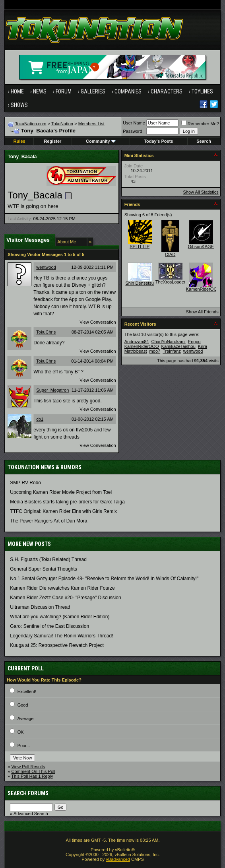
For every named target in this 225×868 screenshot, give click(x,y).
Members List (91, 124)
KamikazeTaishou (178, 346)
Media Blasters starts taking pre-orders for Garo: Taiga (67, 502)
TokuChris (46, 332)
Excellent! (27, 691)
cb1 (40, 419)
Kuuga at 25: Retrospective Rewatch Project (57, 645)
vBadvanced (118, 859)
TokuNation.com (31, 124)
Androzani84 (137, 342)
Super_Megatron (52, 390)
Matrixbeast (136, 351)
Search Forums (28, 793)
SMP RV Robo (25, 483)
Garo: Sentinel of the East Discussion (49, 626)
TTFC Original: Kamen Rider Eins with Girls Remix (63, 511)
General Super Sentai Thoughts (44, 569)
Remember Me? (200, 124)
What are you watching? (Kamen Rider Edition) (60, 617)
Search (204, 141)
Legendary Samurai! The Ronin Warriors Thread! (61, 636)
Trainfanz (172, 351)
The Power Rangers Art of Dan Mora (48, 521)
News (40, 91)
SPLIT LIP (140, 247)
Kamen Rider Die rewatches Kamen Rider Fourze (62, 588)
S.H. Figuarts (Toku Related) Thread (48, 559)
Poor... (24, 746)
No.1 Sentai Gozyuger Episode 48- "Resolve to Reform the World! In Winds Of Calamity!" (104, 579)
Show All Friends (202, 312)
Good (23, 705)
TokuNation (62, 124)
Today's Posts (158, 141)
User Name (134, 123)
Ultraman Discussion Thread (40, 607)
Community (101, 141)
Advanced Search (31, 814)
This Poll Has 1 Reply (32, 776)
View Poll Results (28, 767)
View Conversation (98, 322)
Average (26, 718)
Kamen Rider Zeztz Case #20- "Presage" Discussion (65, 598)
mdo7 (155, 351)
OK (21, 732)
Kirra (203, 346)
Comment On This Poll (33, 771)
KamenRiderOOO (203, 289)
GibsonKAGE (201, 247)
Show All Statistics (201, 192)
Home (17, 91)
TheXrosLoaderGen (175, 282)
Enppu (194, 342)
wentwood (46, 267)
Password (132, 131)
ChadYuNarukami (169, 342)
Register (52, 141)
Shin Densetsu (140, 283)
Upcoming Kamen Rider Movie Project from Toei (61, 492)
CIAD (170, 254)
